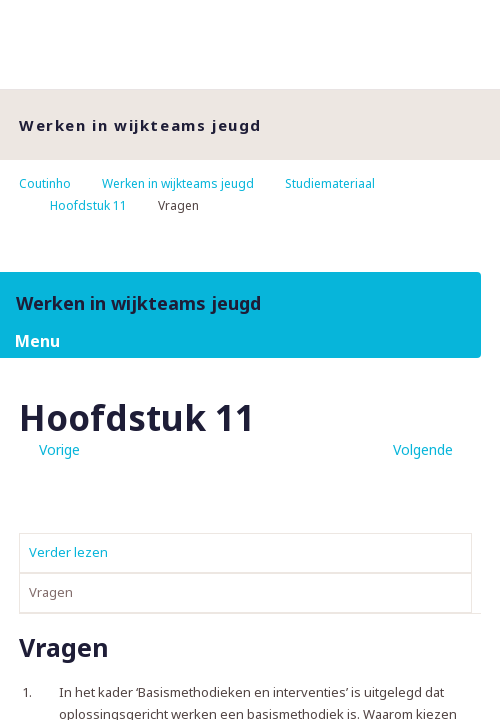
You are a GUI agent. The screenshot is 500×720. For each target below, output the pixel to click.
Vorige (59, 449)
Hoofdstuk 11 (88, 205)
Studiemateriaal (330, 183)
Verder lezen (68, 552)
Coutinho (45, 183)
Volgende (423, 449)
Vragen (51, 592)
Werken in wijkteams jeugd (178, 183)
